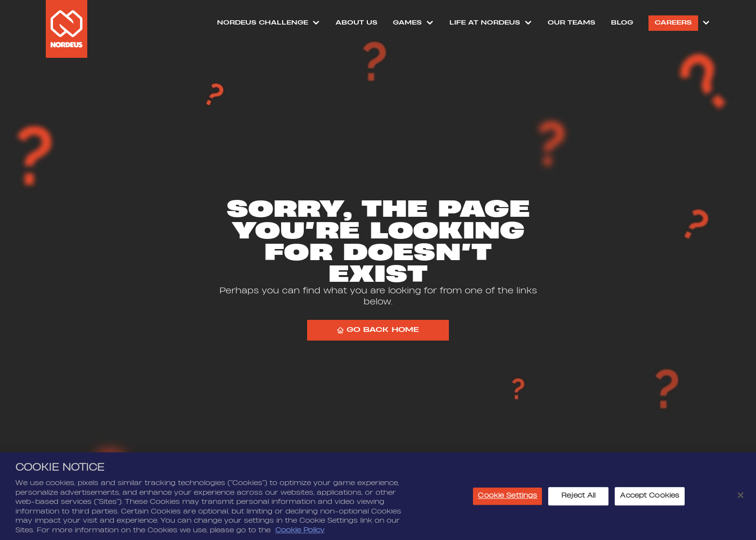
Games (407, 23)
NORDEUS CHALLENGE (263, 23)
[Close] (741, 497)
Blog (622, 23)
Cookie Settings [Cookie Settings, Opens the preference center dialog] (507, 497)
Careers (673, 23)
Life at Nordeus (485, 23)
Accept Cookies (650, 497)
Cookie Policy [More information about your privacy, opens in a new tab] (300, 531)
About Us (357, 23)
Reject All (578, 497)
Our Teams (572, 23)
